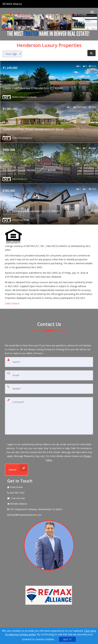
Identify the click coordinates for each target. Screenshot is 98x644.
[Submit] (17, 470)
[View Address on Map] (49, 509)
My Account (79, 14)
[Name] (49, 362)
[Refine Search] (91, 53)
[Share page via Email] (27, 14)
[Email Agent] (49, 515)
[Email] (49, 375)
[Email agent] (19, 14)
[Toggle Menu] (92, 12)
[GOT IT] (67, 639)
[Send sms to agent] (11, 14)
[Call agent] (22, 4)
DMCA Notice (12, 303)
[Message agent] (49, 498)
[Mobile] (49, 389)
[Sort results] (12, 54)
